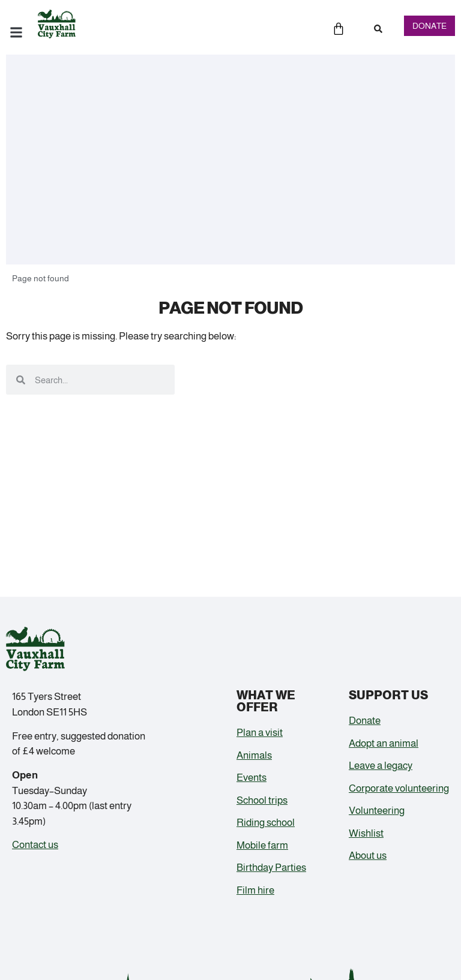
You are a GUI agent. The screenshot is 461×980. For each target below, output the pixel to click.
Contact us (35, 845)
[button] (378, 29)
